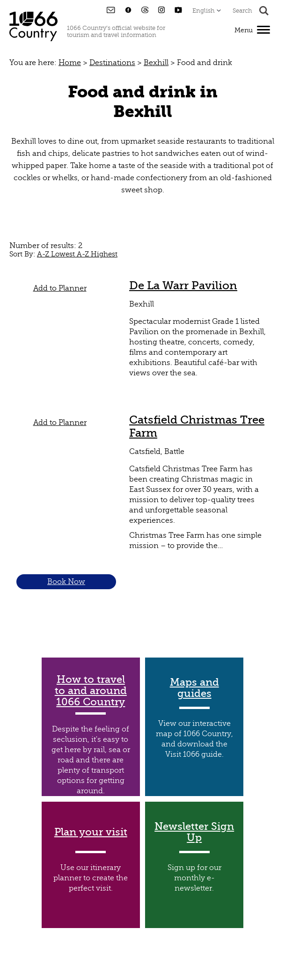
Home (70, 63)
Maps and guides (194, 688)
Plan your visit (91, 832)
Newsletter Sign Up (194, 832)
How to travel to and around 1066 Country (91, 691)
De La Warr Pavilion (183, 285)
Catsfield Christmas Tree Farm (197, 426)
